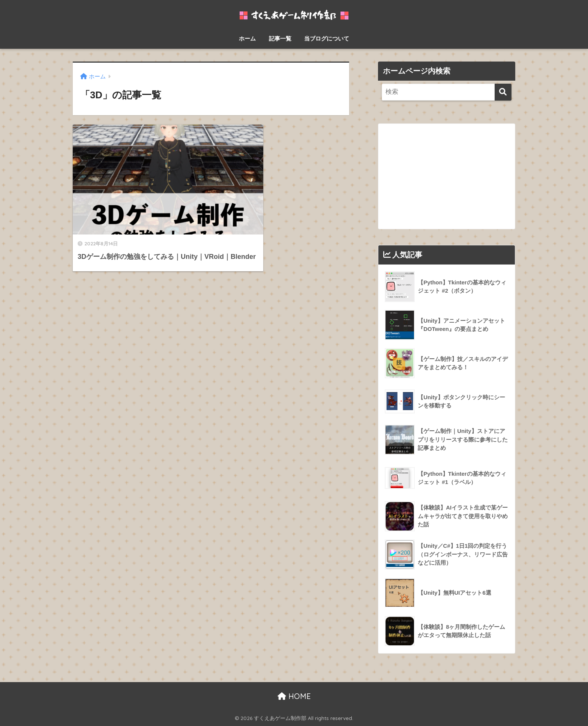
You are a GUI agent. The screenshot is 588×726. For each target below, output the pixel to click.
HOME (294, 696)
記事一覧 (280, 38)
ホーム (247, 38)
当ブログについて (327, 38)
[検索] (503, 92)
